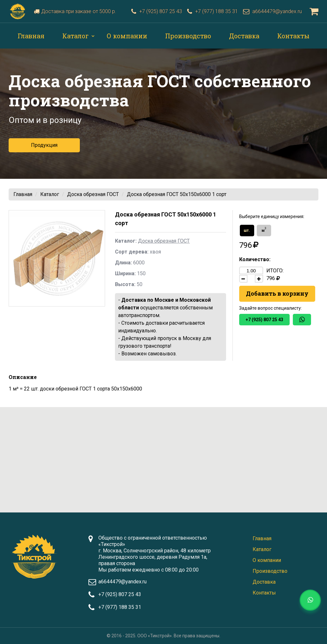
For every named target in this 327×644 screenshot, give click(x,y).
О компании (127, 36)
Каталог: (126, 241)
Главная (31, 36)
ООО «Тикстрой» (155, 636)
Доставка (244, 36)
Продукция (44, 145)
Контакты (293, 36)
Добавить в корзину (277, 293)
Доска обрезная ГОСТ (93, 194)
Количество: (255, 259)
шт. (247, 231)
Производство (188, 36)
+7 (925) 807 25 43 (264, 320)
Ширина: (125, 273)
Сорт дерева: (132, 252)
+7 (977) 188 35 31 (120, 607)
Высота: (125, 284)
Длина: (123, 263)
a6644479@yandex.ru (122, 582)
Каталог (76, 36)
